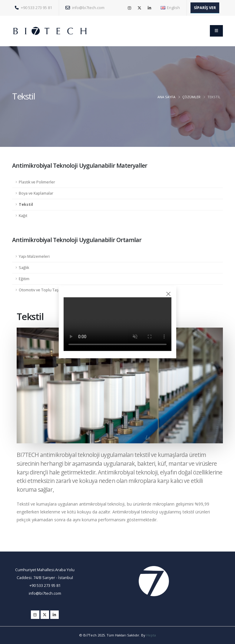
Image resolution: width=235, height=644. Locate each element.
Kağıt (23, 216)
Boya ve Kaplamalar (36, 193)
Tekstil (26, 204)
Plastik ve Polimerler (37, 182)
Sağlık (24, 268)
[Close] (168, 294)
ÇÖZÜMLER (191, 97)
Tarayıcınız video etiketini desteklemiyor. (117, 324)
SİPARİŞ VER (205, 8)
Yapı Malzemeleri (34, 256)
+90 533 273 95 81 (33, 8)
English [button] (170, 8)
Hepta (151, 635)
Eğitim (24, 279)
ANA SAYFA (166, 97)
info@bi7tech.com (85, 8)
